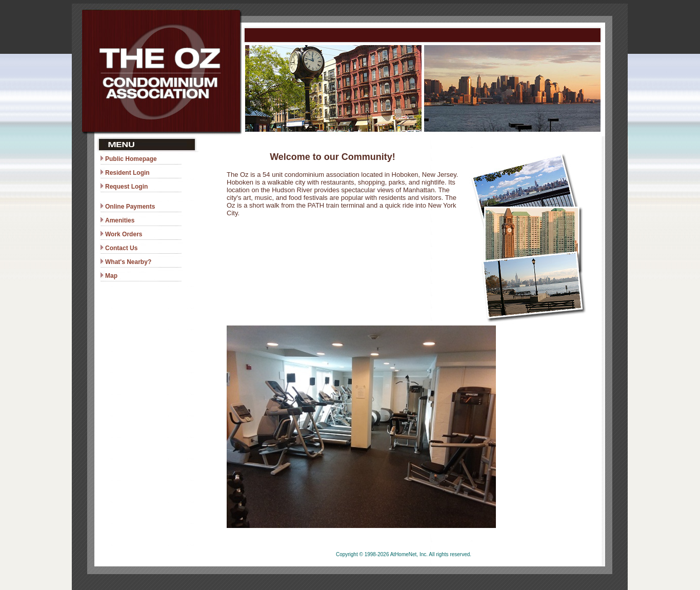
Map (111, 276)
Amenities (120, 220)
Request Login (126, 187)
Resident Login (127, 173)
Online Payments (130, 207)
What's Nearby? (128, 262)
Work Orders (124, 234)
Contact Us (121, 248)
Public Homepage (131, 159)
